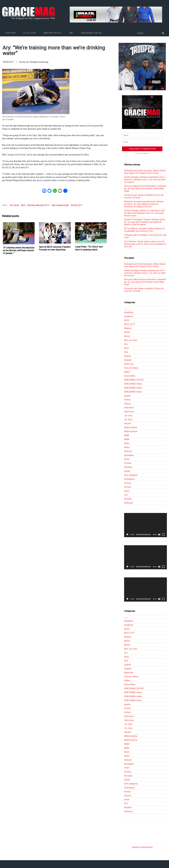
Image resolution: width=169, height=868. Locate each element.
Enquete (128, 360)
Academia (129, 312)
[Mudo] (159, 535)
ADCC (127, 320)
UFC (126, 495)
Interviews (129, 408)
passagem (129, 455)
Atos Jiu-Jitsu (131, 340)
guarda (127, 396)
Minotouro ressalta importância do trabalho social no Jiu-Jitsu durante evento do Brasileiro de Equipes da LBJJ (144, 204)
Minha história (131, 427)
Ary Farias (15, 205)
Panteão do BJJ (53, 33)
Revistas (128, 467)
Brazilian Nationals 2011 (39, 205)
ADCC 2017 (129, 324)
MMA (127, 435)
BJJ (126, 344)
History (127, 400)
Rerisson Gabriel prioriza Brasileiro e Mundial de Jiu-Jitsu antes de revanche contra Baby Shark (145, 189)
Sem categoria (131, 475)
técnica (127, 483)
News (127, 443)
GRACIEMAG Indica (133, 384)
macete (128, 423)
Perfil (127, 459)
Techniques (129, 479)
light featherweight (60, 205)
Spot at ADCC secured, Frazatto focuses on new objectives (55, 248)
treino (127, 491)
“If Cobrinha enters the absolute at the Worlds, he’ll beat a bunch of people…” (19, 250)
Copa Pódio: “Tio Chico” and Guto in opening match (89, 248)
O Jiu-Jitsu (30, 33)
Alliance (128, 328)
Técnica (128, 487)
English (127, 356)
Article (127, 332)
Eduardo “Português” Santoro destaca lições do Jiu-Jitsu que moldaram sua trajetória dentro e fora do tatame (145, 222)
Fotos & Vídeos (131, 368)
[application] (145, 525)
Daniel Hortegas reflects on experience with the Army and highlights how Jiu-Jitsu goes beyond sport (144, 213)
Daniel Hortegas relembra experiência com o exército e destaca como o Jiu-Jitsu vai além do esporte (145, 180)
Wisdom (128, 499)
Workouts (129, 503)
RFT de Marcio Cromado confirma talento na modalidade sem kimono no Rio (144, 230)
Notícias (11, 33)
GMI (71, 33)
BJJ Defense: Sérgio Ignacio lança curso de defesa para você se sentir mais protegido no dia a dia (145, 244)
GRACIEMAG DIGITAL (91, 33)
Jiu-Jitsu (128, 416)
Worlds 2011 (77, 205)
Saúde (127, 471)
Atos (23, 205)
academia (129, 316)
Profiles (128, 463)
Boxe (126, 348)
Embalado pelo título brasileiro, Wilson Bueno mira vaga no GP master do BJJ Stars (145, 172)
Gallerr (127, 372)
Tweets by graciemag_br (142, 847)
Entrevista (129, 364)
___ (126, 308)
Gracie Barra (130, 376)
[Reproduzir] (128, 535)
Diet (126, 352)
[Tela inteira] (163, 535)
